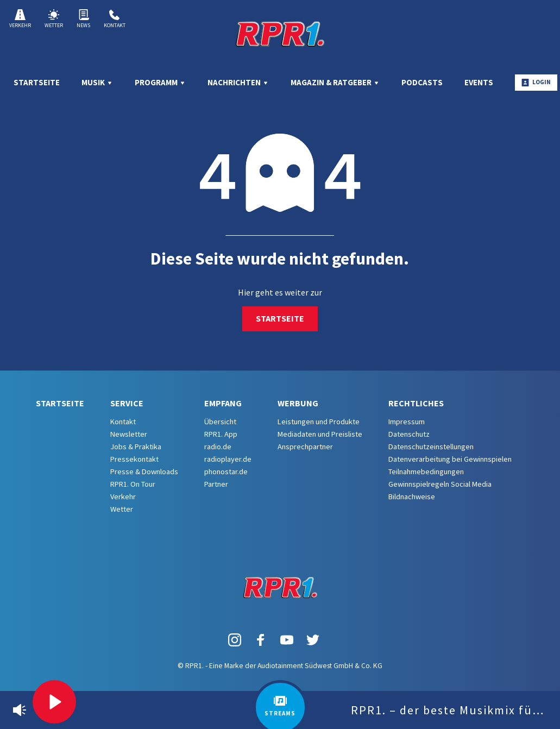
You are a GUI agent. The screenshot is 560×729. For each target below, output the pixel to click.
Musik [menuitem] (97, 82)
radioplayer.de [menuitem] (228, 459)
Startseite (280, 318)
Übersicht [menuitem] (220, 422)
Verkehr (20, 19)
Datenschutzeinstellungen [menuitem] (431, 447)
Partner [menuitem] (216, 484)
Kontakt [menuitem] (123, 422)
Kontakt (115, 19)
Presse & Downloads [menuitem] (144, 472)
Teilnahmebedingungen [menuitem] (426, 472)
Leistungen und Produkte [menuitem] (319, 422)
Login (536, 82)
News (83, 19)
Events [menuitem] (479, 82)
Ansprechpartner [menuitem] (305, 447)
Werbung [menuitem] (298, 403)
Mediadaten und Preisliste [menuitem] (320, 434)
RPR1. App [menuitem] (221, 434)
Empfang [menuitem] (223, 403)
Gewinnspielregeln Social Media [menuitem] (440, 484)
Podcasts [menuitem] (422, 82)
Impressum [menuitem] (407, 422)
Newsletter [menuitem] (129, 434)
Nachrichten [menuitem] (238, 82)
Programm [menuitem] (160, 82)
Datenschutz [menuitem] (409, 434)
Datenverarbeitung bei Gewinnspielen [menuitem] (450, 459)
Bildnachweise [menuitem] (412, 497)
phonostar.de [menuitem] (226, 472)
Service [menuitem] (127, 403)
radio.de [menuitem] (218, 447)
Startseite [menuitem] (37, 82)
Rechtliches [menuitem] (416, 403)
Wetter (54, 19)
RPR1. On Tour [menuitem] (133, 484)
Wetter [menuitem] (122, 509)
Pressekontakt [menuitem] (134, 459)
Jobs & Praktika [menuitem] (136, 447)
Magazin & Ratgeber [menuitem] (335, 82)
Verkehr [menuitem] (123, 497)
